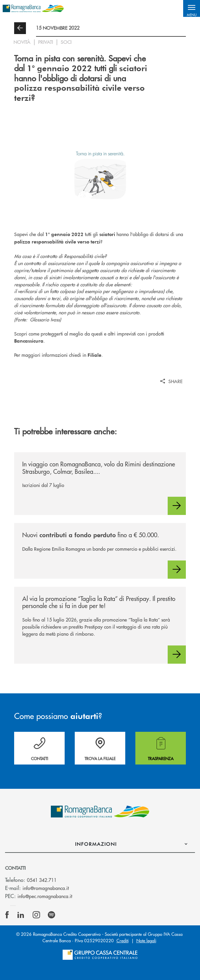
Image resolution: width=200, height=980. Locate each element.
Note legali (146, 940)
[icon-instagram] (36, 915)
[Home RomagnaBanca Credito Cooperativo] (33, 8)
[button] (192, 8)
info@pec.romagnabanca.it (45, 896)
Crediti (123, 940)
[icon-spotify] (52, 915)
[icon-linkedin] (21, 915)
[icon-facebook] (7, 915)
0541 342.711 (42, 880)
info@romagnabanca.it (46, 888)
